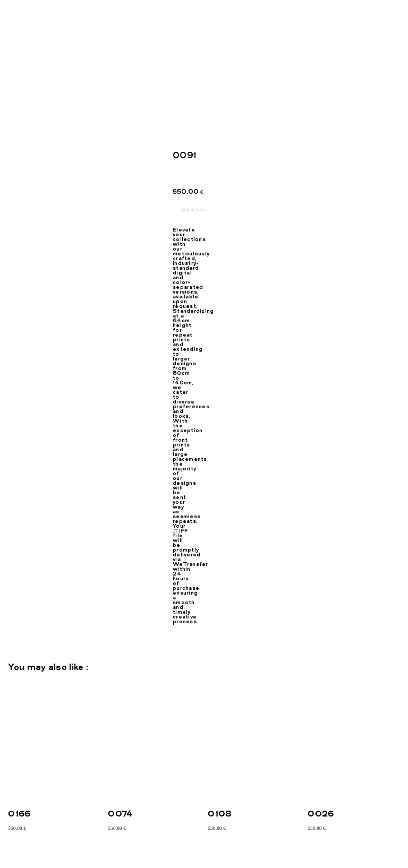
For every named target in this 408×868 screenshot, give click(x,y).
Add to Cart (193, 209)
